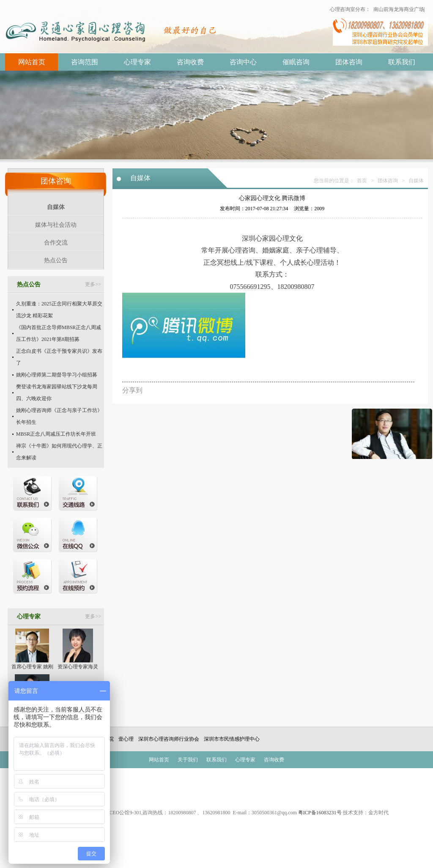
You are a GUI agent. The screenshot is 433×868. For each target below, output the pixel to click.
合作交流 (56, 243)
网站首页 (32, 62)
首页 (362, 181)
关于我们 (188, 760)
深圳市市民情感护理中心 (232, 739)
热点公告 (56, 260)
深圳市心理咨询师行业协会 (169, 739)
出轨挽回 (274, 777)
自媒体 (56, 207)
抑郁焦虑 (245, 777)
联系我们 (402, 62)
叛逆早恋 (216, 777)
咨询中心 (243, 62)
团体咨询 (349, 62)
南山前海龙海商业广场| (399, 9)
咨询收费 (190, 62)
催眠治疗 (159, 777)
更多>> (93, 284)
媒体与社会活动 (56, 225)
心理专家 (137, 62)
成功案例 (188, 777)
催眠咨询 (296, 62)
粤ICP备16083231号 (320, 813)
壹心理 (126, 739)
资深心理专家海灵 (78, 667)
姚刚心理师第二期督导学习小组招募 (57, 375)
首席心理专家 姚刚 (32, 667)
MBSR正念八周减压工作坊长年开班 (56, 434)
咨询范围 (85, 62)
